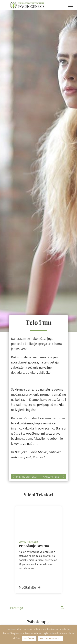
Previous (11, 550)
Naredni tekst (52, 477)
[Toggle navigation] (71, 6)
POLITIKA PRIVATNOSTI (51, 638)
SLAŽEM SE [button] (29, 638)
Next (66, 550)
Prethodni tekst (27, 477)
